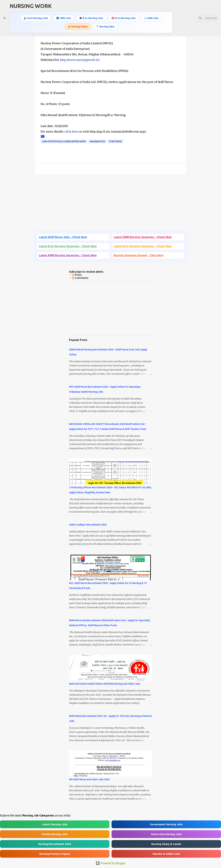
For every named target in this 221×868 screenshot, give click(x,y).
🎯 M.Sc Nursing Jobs (123, 18)
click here (72, 132)
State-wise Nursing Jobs (166, 834)
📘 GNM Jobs (64, 18)
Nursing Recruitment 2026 (55, 844)
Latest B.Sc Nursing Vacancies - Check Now (68, 246)
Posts (77, 275)
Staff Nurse (115, 141)
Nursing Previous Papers (55, 854)
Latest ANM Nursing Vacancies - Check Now (68, 255)
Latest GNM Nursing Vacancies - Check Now (143, 237)
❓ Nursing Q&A (105, 26)
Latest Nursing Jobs (55, 824)
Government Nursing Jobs (166, 824)
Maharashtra (97, 141)
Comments (80, 278)
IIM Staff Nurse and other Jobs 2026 (89, 779)
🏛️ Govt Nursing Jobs (36, 18)
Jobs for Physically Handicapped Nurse (64, 141)
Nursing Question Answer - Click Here (138, 255)
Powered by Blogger (110, 863)
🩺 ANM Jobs (151, 18)
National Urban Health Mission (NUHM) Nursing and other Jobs (105, 684)
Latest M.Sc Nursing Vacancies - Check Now (143, 246)
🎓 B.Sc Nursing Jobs (91, 18)
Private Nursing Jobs (55, 834)
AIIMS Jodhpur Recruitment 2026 (88, 525)
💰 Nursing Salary (78, 26)
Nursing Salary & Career (166, 844)
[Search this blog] (200, 18)
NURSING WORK (31, 6)
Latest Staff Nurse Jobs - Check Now (63, 237)
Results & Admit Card (166, 854)
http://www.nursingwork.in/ (80, 60)
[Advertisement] (110, 204)
